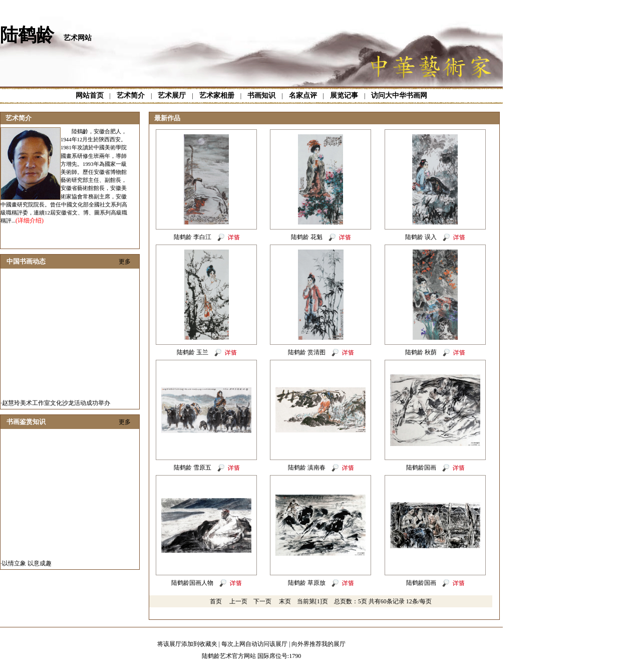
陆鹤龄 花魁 (307, 237)
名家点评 (303, 95)
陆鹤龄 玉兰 (193, 352)
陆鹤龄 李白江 (193, 237)
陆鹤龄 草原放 (307, 583)
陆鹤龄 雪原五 (193, 468)
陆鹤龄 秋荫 (421, 352)
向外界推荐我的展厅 (318, 644)
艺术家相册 (217, 95)
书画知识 (261, 95)
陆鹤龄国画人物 (192, 583)
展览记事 (344, 95)
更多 (125, 262)
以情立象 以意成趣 (27, 566)
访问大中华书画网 (399, 95)
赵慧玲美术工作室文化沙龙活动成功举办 (56, 405)
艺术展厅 (172, 95)
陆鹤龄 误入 (421, 237)
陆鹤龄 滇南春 (307, 468)
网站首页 (90, 95)
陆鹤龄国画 (421, 468)
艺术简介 (131, 95)
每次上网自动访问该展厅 (254, 644)
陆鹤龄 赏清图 (307, 352)
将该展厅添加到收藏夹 (187, 644)
